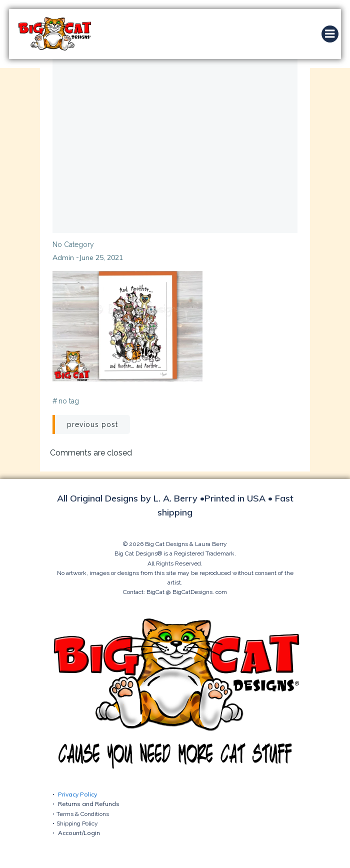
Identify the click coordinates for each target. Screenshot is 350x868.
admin (63, 257)
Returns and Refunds (89, 804)
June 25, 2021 (101, 257)
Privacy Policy (77, 794)
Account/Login (79, 833)
